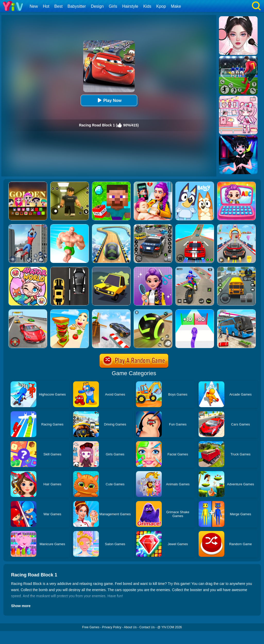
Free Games (91, 627)
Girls (113, 6)
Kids (147, 6)
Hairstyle (130, 6)
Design (97, 6)
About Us (130, 627)
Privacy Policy (112, 627)
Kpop (161, 6)
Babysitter (77, 6)
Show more (21, 606)
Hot (46, 6)
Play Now (109, 100)
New (34, 6)
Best (58, 6)
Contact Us (147, 627)
